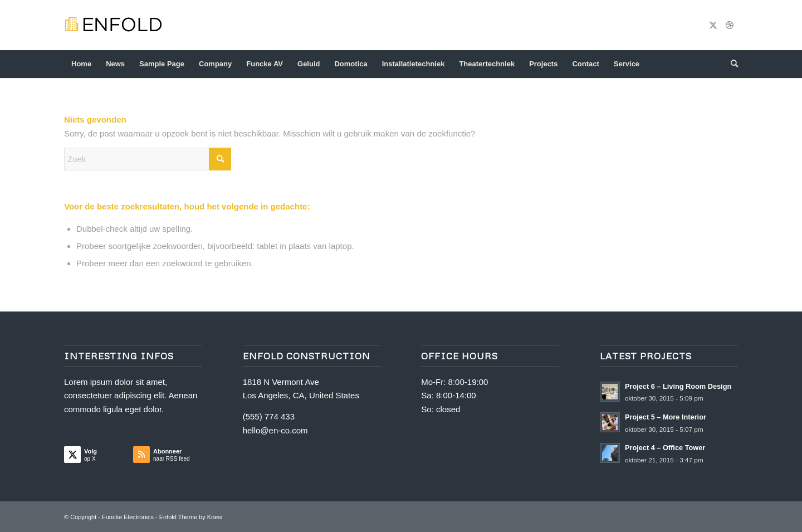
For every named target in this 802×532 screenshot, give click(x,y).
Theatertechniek (487, 64)
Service (627, 64)
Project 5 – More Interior (666, 417)
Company (215, 64)
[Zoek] (731, 64)
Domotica (351, 64)
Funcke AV (265, 64)
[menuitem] (731, 64)
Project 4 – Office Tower (665, 448)
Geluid (309, 64)
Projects (543, 64)
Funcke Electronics (128, 517)
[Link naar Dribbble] (730, 25)
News (115, 64)
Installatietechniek (414, 64)
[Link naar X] (713, 25)
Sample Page (162, 64)
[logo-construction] (119, 25)
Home (81, 64)
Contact (585, 64)
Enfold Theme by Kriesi (191, 517)
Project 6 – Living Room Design (678, 386)
